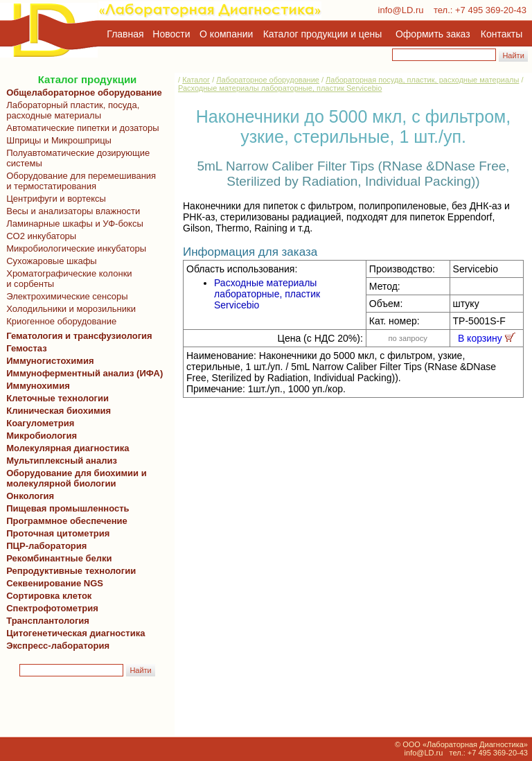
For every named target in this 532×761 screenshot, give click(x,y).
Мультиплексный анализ (62, 461)
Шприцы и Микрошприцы (56, 140)
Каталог (196, 80)
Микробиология (42, 436)
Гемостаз (27, 348)
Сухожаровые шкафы (49, 261)
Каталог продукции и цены (322, 34)
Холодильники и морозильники (69, 309)
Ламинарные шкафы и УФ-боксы (72, 224)
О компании (225, 34)
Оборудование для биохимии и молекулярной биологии (74, 478)
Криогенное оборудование (59, 321)
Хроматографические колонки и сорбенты (67, 279)
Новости (171, 34)
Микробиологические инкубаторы (74, 248)
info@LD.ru (401, 10)
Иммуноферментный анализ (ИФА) (82, 373)
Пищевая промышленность (68, 508)
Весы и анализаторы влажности (71, 211)
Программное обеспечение (67, 521)
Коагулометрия (40, 423)
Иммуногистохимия (48, 361)
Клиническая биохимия (56, 411)
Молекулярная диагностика (65, 448)
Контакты (502, 34)
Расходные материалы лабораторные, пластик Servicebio (280, 88)
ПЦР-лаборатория (44, 546)
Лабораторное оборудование (268, 80)
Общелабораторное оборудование (82, 93)
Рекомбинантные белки (57, 558)
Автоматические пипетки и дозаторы (80, 128)
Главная (125, 34)
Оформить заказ (433, 34)
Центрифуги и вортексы (54, 199)
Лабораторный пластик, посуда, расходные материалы (70, 110)
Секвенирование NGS (52, 583)
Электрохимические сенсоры (65, 296)
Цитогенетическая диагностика (73, 633)
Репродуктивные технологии (69, 571)
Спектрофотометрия (52, 608)
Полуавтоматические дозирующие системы (76, 158)
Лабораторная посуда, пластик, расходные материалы (422, 80)
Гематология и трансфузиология (77, 336)
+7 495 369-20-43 (491, 10)
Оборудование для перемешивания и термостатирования (79, 181)
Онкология (30, 496)
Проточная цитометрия (55, 533)
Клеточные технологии (55, 398)
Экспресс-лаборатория (58, 646)
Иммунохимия (38, 386)
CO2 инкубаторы (39, 236)
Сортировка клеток (46, 596)
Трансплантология (45, 621)
